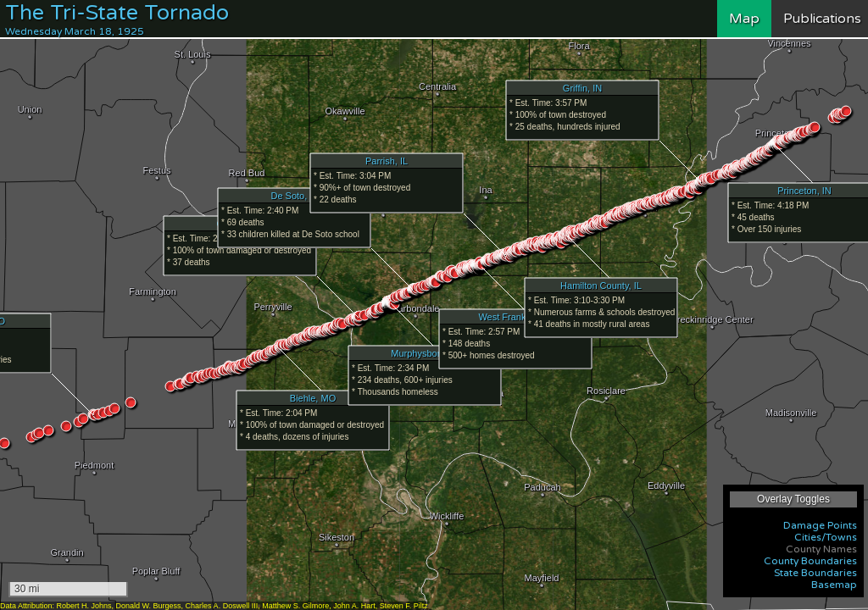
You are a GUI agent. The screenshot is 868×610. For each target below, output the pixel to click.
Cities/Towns (826, 537)
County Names (821, 549)
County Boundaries (810, 561)
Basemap (834, 585)
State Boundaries (815, 573)
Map (744, 19)
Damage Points (820, 525)
